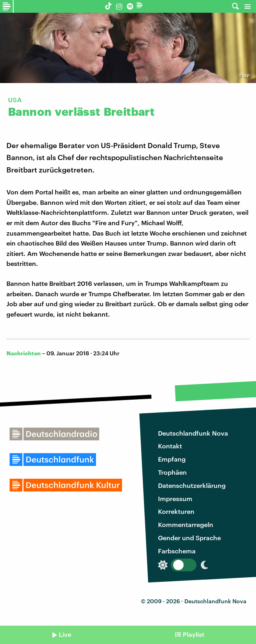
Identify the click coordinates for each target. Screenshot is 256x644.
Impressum (175, 498)
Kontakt (170, 446)
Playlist (194, 634)
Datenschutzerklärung (192, 485)
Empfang (172, 459)
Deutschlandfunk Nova (193, 433)
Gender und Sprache (189, 538)
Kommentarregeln (186, 524)
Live (65, 634)
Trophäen (172, 472)
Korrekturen (176, 511)
